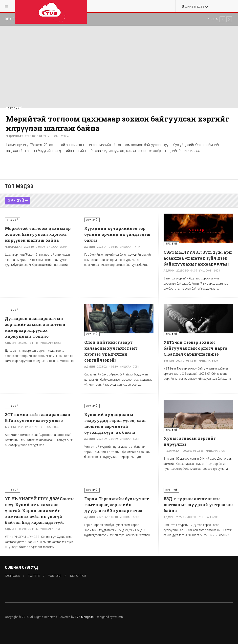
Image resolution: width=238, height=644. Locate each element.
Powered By (27, 632)
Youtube (55, 576)
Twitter (34, 576)
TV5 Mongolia (84, 617)
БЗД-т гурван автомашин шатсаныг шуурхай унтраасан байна (198, 505)
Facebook (12, 576)
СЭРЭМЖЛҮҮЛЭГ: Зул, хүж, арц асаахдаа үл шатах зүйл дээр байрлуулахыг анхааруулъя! (198, 258)
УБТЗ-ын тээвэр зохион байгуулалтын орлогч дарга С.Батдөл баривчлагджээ (195, 348)
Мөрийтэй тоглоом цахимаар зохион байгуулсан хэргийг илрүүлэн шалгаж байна (118, 123)
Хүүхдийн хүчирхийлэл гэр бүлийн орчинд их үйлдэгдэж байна (117, 234)
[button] (222, 19)
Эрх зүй (16, 201)
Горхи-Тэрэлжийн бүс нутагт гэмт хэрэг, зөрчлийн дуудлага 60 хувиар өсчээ (117, 505)
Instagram (78, 576)
